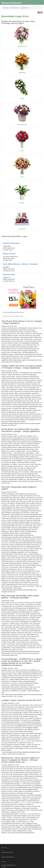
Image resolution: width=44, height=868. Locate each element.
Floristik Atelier (9, 275)
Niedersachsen (14, 8)
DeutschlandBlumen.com (9, 865)
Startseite (6, 8)
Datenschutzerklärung (8, 857)
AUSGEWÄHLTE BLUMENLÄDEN (13, 316)
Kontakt (4, 862)
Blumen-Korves (9, 254)
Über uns (4, 848)
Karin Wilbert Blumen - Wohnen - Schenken (20, 264)
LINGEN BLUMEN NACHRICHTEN (13, 312)
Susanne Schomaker (11, 243)
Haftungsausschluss (7, 852)
